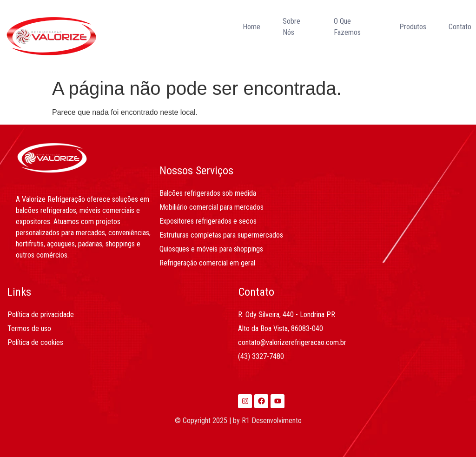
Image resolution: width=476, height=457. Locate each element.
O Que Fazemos (347, 27)
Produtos (413, 27)
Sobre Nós (291, 27)
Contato (460, 27)
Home (251, 27)
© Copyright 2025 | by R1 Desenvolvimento (238, 421)
